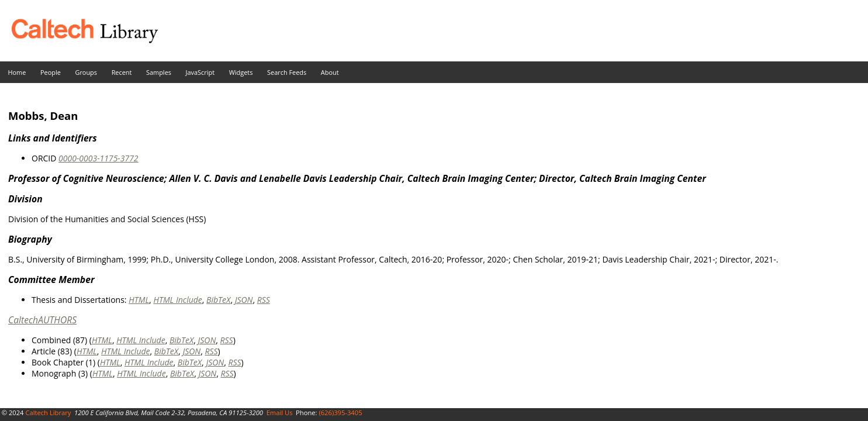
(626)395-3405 (340, 413)
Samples (159, 72)
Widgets (241, 72)
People (51, 72)
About (330, 72)
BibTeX (218, 300)
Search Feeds (287, 72)
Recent (122, 72)
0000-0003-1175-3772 (98, 158)
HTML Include (177, 300)
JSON (244, 300)
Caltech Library (48, 413)
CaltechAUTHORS (42, 320)
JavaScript (200, 72)
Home (17, 72)
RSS (264, 300)
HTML (139, 300)
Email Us (280, 413)
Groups (86, 72)
